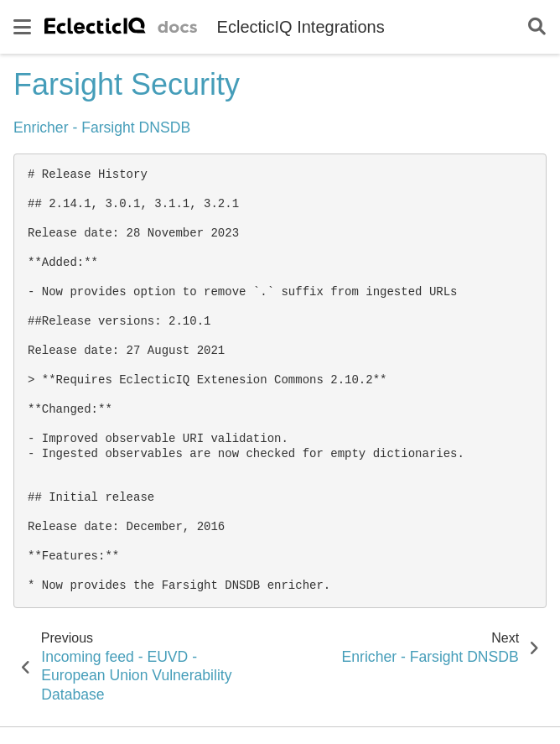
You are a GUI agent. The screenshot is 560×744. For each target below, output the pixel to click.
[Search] (537, 27)
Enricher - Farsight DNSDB (102, 127)
